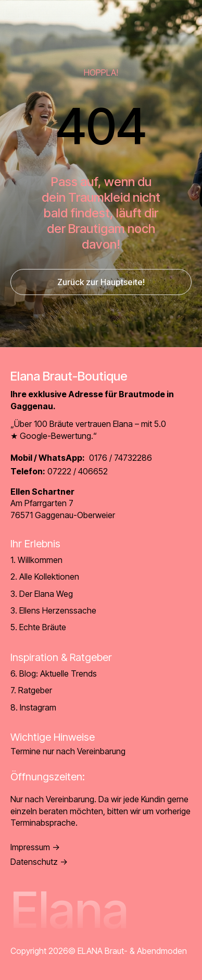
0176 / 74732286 (81, 458)
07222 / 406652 (59, 471)
